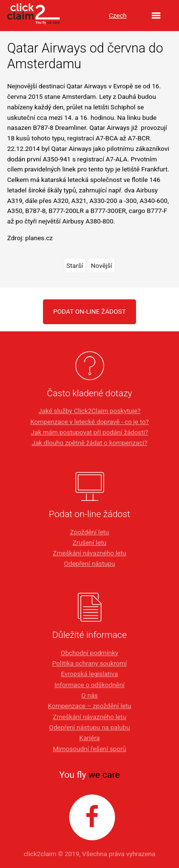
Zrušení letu (89, 542)
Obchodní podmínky (89, 653)
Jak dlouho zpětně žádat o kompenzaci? (89, 443)
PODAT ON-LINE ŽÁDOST (89, 311)
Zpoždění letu (90, 532)
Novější (101, 265)
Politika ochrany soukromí (89, 663)
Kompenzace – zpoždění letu (89, 706)
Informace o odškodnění (89, 685)
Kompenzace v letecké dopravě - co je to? (89, 422)
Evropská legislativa (89, 674)
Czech (118, 15)
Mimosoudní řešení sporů (90, 749)
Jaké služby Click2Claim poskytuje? (90, 411)
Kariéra (89, 738)
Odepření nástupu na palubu (89, 727)
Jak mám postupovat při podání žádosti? (89, 432)
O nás (89, 695)
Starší (75, 265)
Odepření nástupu (89, 563)
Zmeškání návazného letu (89, 553)
